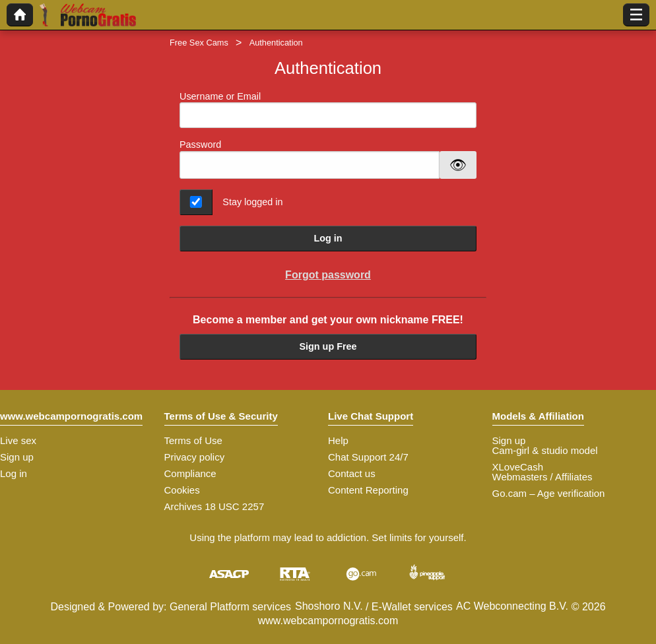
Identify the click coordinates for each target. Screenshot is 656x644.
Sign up (17, 457)
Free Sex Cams (199, 43)
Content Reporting (368, 490)
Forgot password (328, 275)
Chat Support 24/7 (368, 457)
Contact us (352, 473)
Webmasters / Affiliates (542, 477)
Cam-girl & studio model (545, 450)
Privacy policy (195, 457)
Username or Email (328, 110)
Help (338, 440)
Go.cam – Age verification (549, 493)
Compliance (190, 473)
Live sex (18, 440)
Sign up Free (328, 346)
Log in (328, 238)
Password (200, 145)
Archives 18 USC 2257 (214, 506)
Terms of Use (193, 440)
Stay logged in (252, 202)
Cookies (182, 490)
